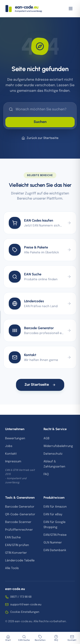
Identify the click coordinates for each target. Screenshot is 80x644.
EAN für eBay (53, 514)
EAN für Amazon (55, 507)
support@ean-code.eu (23, 605)
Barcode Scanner (18, 522)
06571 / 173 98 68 (18, 597)
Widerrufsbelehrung (58, 446)
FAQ (46, 474)
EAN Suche (13, 537)
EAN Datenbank (55, 550)
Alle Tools (12, 568)
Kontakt (11, 454)
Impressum (13, 461)
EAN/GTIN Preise (55, 535)
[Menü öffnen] (71, 9)
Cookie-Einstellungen (22, 612)
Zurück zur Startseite (40, 138)
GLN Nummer (53, 543)
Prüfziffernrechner (19, 530)
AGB (47, 438)
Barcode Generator (20, 507)
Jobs (9, 446)
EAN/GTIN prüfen (17, 545)
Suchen (40, 122)
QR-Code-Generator (20, 514)
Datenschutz (53, 454)
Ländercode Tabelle (20, 561)
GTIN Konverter (16, 553)
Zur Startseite (40, 385)
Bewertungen (15, 438)
